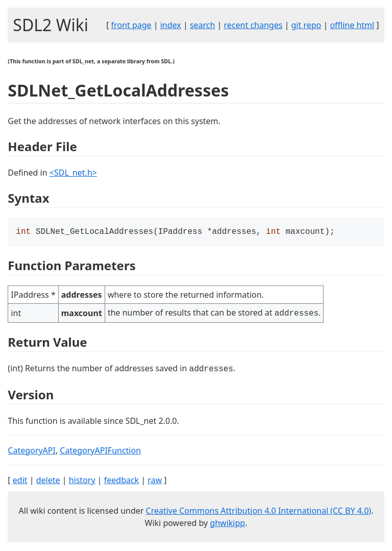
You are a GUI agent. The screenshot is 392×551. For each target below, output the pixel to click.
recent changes (253, 25)
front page (131, 25)
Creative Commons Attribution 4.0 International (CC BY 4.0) (259, 512)
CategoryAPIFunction (100, 451)
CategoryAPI (32, 451)
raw (155, 481)
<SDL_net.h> (73, 173)
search (203, 25)
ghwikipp (227, 524)
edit (20, 481)
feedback (121, 481)
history (82, 481)
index (171, 25)
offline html (352, 25)
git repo (307, 25)
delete (48, 481)
